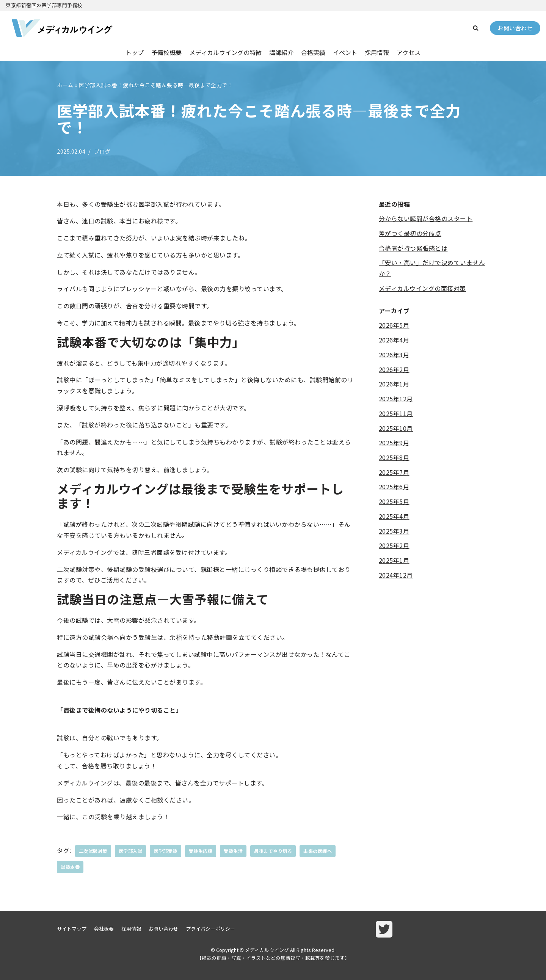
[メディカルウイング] (63, 28)
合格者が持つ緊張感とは (413, 248)
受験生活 (233, 851)
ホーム (65, 85)
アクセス (409, 52)
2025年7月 (394, 473)
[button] (476, 28)
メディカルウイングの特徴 (225, 52)
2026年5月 (394, 325)
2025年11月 (396, 414)
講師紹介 (281, 52)
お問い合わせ (515, 28)
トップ (135, 52)
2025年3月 (394, 531)
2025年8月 (394, 458)
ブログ (102, 151)
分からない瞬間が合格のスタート (426, 218)
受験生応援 (201, 851)
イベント (345, 52)
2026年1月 (394, 384)
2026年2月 (394, 369)
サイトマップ (72, 929)
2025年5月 (394, 502)
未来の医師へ (318, 851)
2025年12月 (396, 399)
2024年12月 (396, 575)
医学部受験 (166, 851)
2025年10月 (396, 428)
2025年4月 (394, 517)
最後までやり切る (273, 851)
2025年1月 (394, 561)
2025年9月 (394, 443)
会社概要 (104, 929)
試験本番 (70, 867)
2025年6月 (394, 487)
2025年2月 (394, 546)
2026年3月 (394, 355)
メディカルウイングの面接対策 (422, 288)
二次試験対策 (93, 851)
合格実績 (313, 52)
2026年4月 (394, 340)
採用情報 (377, 52)
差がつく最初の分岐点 (410, 233)
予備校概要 (166, 52)
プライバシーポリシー (210, 929)
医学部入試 (131, 851)
